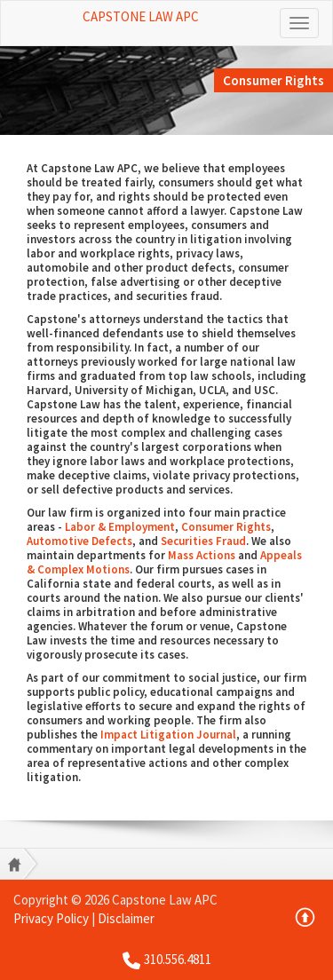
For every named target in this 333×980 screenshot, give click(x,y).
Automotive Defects (79, 541)
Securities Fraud (203, 541)
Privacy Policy (51, 918)
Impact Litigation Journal (168, 735)
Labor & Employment (120, 527)
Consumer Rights (226, 527)
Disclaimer (126, 918)
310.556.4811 (178, 959)
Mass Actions (202, 555)
